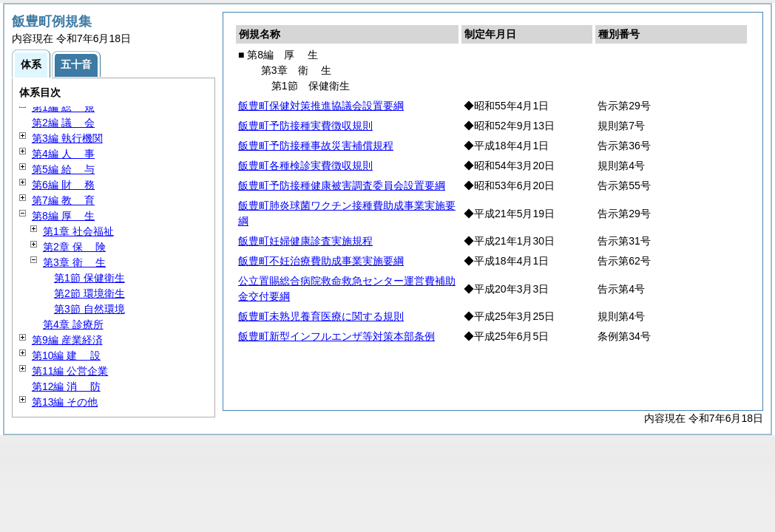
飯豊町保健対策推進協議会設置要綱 (321, 106)
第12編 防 (66, 386)
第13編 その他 (65, 402)
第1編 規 (63, 107)
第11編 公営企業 (70, 371)
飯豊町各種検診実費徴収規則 (305, 166)
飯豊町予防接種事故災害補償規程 (316, 146)
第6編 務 (63, 185)
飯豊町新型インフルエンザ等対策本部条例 (336, 336)
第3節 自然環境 (89, 309)
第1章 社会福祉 (78, 231)
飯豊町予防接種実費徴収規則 (305, 126)
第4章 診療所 (73, 324)
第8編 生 (63, 216)
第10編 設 (66, 355)
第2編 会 (63, 123)
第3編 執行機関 (67, 138)
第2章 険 (74, 247)
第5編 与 (63, 169)
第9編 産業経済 (67, 340)
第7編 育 (63, 200)
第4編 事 (63, 154)
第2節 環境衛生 (89, 293)
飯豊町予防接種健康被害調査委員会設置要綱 (342, 185)
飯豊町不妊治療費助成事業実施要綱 (321, 261)
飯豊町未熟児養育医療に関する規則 (321, 316)
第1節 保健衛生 (89, 278)
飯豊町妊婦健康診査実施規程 (305, 241)
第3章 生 (74, 262)
